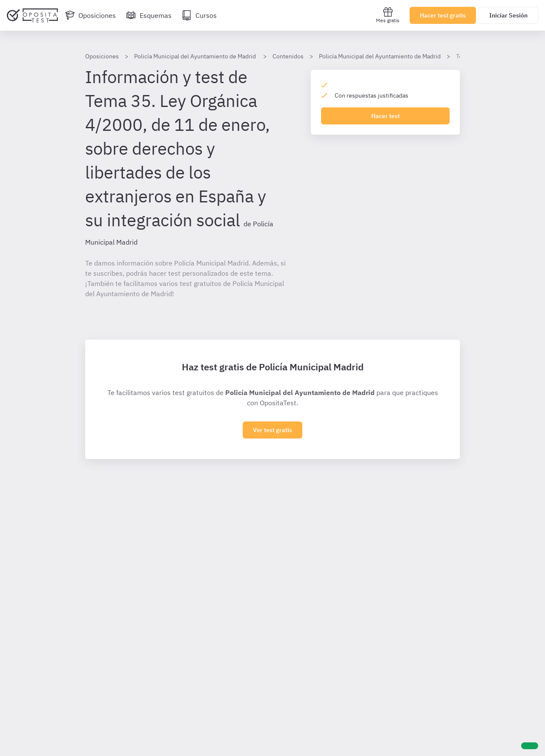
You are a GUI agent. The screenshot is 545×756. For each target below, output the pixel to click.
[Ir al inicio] (32, 15)
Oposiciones (102, 56)
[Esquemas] (149, 15)
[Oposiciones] (90, 15)
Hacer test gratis (443, 15)
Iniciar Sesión (508, 15)
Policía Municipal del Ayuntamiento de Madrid (380, 56)
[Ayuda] (530, 746)
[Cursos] (199, 15)
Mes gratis (388, 15)
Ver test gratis (272, 430)
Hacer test (386, 116)
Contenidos (288, 56)
